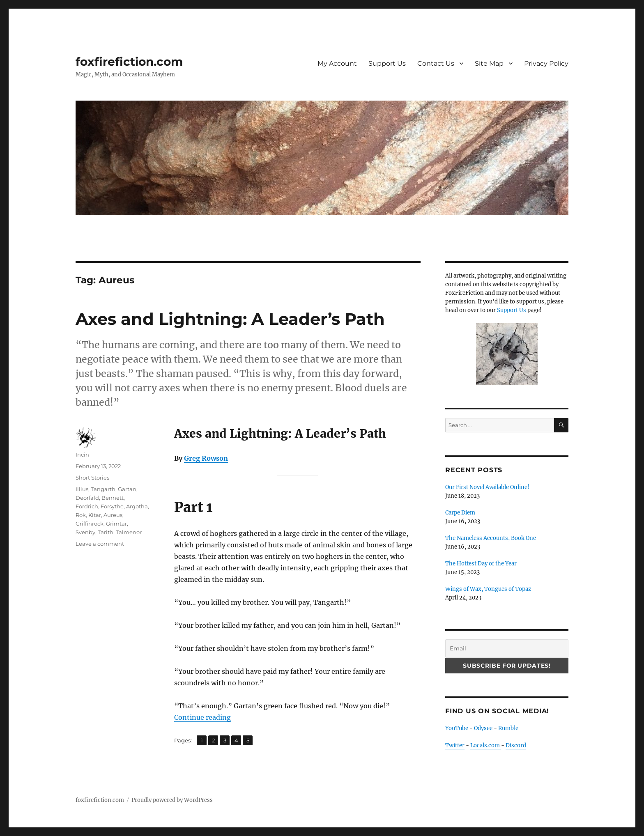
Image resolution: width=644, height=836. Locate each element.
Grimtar (116, 524)
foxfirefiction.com (129, 62)
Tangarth (103, 489)
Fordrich (87, 506)
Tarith (106, 532)
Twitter (455, 745)
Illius (82, 489)
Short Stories (92, 478)
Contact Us (436, 63)
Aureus (113, 515)
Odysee (483, 728)
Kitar (95, 515)
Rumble (508, 728)
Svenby (85, 532)
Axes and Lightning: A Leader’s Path (230, 319)
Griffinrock (90, 524)
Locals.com (486, 745)
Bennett (113, 498)
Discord (516, 745)
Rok (81, 515)
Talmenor (129, 532)
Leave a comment (100, 544)
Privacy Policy (546, 63)
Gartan (127, 489)
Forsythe (112, 506)
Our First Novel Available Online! (487, 487)
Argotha (137, 506)
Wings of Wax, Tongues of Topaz (488, 589)
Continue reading (202, 717)
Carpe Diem (460, 513)
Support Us (387, 63)
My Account (337, 63)
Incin (82, 455)
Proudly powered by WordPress (172, 800)
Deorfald (87, 498)
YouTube (457, 728)
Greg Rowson (206, 458)
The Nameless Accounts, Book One (491, 538)
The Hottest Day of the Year (481, 564)
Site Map (489, 63)
